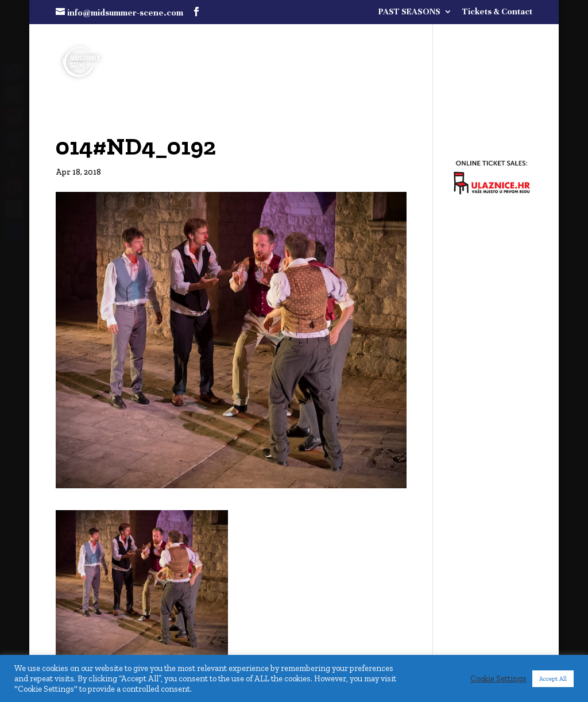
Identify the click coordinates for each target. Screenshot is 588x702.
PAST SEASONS (409, 12)
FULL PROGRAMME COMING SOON (413, 41)
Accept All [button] (553, 679)
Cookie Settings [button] (498, 678)
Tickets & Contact (497, 12)
